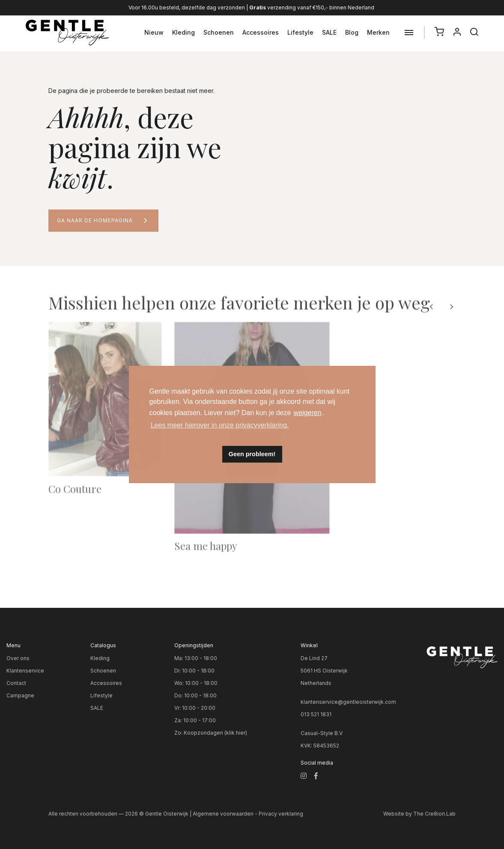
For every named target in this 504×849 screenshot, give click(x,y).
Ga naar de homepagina (95, 220)
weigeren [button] (308, 413)
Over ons (18, 658)
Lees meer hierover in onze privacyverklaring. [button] (220, 425)
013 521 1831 (316, 714)
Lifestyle (300, 32)
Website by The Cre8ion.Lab (419, 814)
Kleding (183, 32)
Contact (16, 683)
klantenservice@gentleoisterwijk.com (348, 702)
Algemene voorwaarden (223, 814)
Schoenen (219, 32)
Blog (352, 32)
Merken (378, 32)
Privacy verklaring (281, 814)
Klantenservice (25, 671)
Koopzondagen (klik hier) (215, 733)
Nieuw (154, 32)
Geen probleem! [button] (252, 454)
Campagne (20, 695)
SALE (329, 32)
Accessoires (261, 32)
